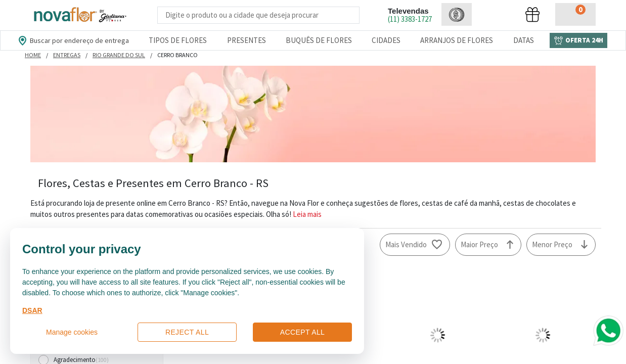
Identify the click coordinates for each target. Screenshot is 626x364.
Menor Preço (552, 244)
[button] (457, 14)
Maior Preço (479, 244)
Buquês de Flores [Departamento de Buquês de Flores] (319, 40)
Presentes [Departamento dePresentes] (247, 40)
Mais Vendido (406, 244)
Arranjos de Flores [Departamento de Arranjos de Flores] (457, 40)
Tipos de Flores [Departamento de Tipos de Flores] (178, 40)
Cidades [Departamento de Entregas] (386, 40)
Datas (524, 40)
